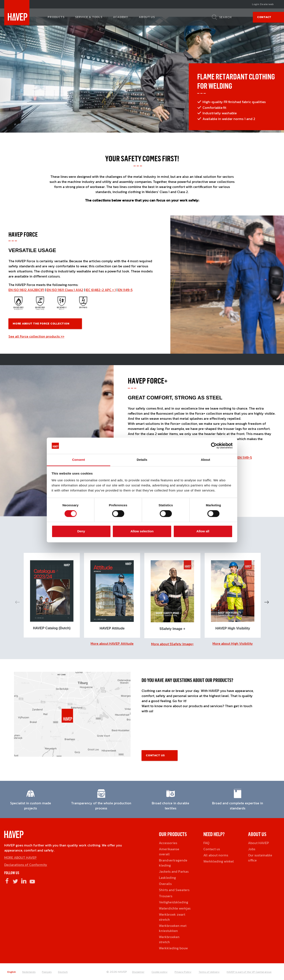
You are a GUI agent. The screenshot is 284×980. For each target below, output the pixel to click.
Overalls (165, 884)
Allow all (203, 531)
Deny (81, 531)
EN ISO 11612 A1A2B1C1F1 (26, 290)
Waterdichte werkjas (175, 908)
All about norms (216, 855)
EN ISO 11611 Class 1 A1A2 (65, 290)
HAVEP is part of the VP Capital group (249, 972)
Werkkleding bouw (173, 948)
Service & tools (89, 17)
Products (56, 17)
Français (47, 972)
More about (112, 643)
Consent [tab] (79, 460)
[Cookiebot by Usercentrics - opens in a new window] (214, 446)
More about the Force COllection (41, 324)
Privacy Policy (183, 972)
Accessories (168, 843)
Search (225, 17)
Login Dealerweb (263, 4)
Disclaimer (138, 972)
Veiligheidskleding (174, 902)
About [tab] (205, 460)
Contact (264, 17)
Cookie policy (159, 972)
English (12, 972)
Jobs (252, 849)
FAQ (206, 843)
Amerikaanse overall (169, 852)
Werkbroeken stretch (169, 939)
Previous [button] (17, 602)
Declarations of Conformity (26, 865)
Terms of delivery (209, 972)
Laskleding (167, 878)
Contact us (155, 755)
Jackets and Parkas (174, 871)
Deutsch (63, 972)
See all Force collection (27, 336)
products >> (55, 336)
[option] (52, 595)
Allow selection (142, 531)
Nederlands (29, 972)
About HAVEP (258, 843)
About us (147, 17)
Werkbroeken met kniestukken (173, 928)
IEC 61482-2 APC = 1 (101, 290)
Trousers (166, 896)
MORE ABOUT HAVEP (20, 857)
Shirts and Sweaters (174, 890)
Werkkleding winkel (219, 861)
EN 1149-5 (125, 290)
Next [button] (267, 602)
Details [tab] (142, 460)
